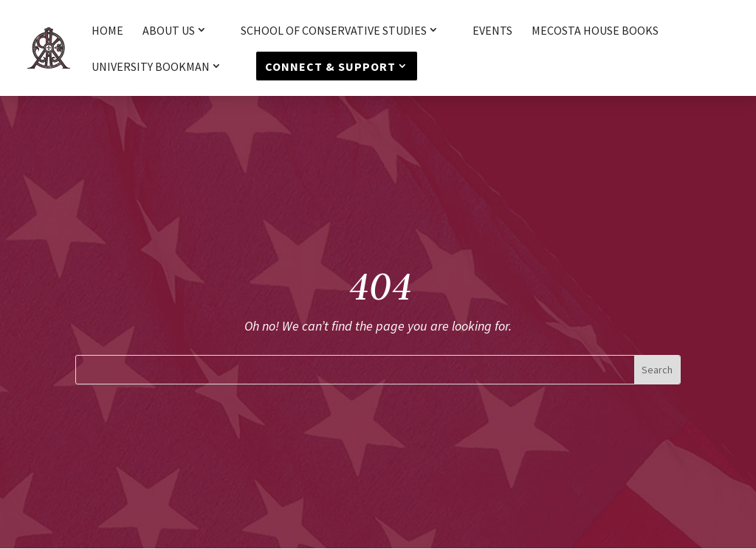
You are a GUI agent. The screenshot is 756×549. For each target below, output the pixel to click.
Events (492, 31)
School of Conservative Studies (334, 31)
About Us (169, 31)
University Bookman (151, 67)
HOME (107, 31)
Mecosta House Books (595, 31)
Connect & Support (330, 66)
